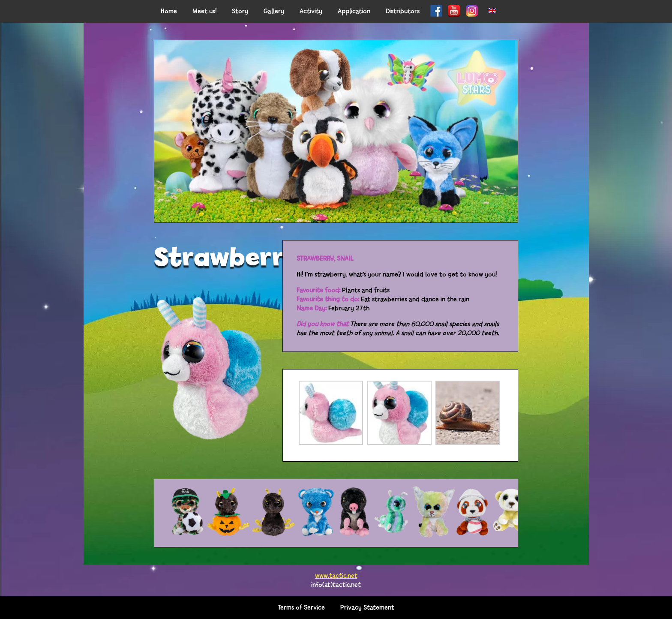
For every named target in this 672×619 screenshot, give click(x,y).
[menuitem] (492, 11)
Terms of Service (301, 608)
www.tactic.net (336, 576)
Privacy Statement (367, 608)
